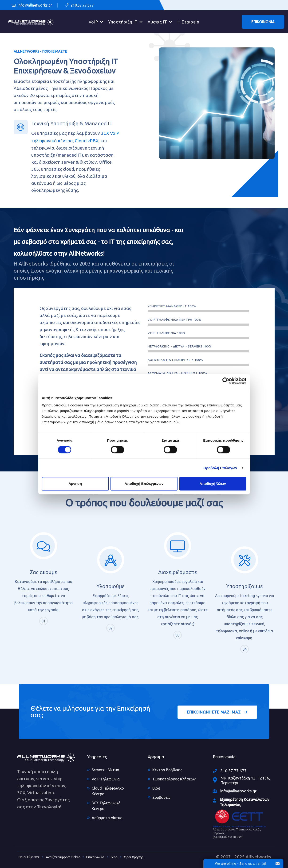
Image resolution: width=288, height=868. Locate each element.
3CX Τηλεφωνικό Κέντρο (106, 806)
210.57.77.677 (79, 5)
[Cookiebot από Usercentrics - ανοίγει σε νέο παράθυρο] (226, 381)
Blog (156, 788)
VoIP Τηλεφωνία (106, 779)
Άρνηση (75, 484)
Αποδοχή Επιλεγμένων (144, 484)
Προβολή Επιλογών (220, 468)
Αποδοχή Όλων (213, 484)
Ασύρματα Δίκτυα (107, 818)
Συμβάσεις (161, 797)
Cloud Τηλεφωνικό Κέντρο (108, 791)
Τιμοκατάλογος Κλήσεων (174, 779)
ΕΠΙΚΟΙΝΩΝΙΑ (263, 22)
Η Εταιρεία (188, 22)
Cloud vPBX (87, 141)
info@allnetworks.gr (32, 5)
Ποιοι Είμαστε (29, 857)
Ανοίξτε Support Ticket (63, 857)
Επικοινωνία (95, 857)
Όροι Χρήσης (134, 857)
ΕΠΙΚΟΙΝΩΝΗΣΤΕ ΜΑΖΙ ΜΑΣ (217, 712)
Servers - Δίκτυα (105, 770)
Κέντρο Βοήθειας (167, 770)
